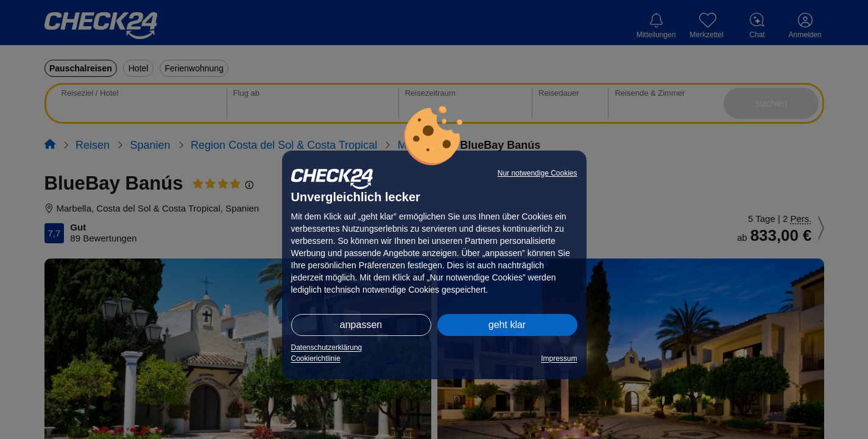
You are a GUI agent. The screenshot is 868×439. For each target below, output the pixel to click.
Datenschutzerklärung (327, 348)
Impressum (559, 359)
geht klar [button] (507, 325)
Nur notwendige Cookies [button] (538, 173)
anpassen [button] (361, 325)
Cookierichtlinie (316, 359)
